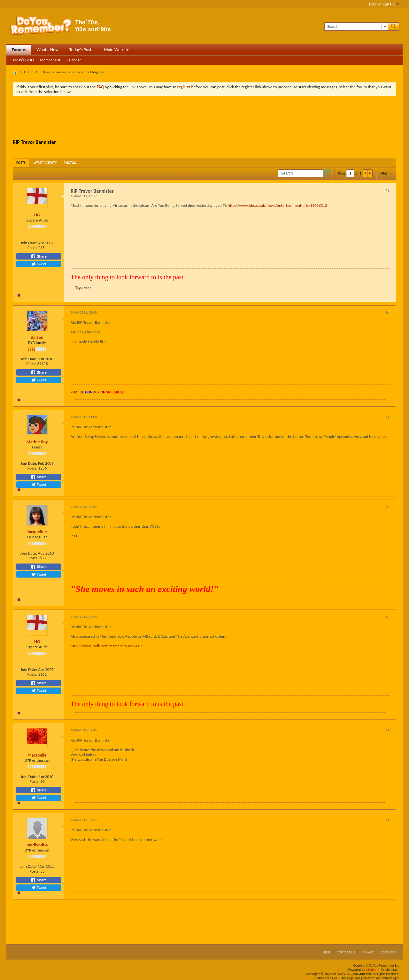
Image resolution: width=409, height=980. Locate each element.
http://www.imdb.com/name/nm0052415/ (107, 646)
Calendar (73, 60)
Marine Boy (37, 442)
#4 (388, 507)
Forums (19, 50)
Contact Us (346, 952)
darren (37, 337)
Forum (29, 72)
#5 (388, 617)
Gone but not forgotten (89, 72)
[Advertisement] (204, 119)
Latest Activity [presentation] (45, 163)
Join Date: (29, 243)
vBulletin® (373, 970)
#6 (388, 731)
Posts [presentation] (21, 163)
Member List (50, 60)
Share (39, 256)
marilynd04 (37, 845)
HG (37, 215)
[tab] (21, 163)
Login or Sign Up (384, 4)
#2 (388, 313)
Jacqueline (37, 532)
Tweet (39, 264)
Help (326, 952)
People (61, 72)
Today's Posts (81, 50)
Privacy (368, 952)
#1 (388, 191)
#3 (388, 417)
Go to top (388, 952)
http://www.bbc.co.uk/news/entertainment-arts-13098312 (278, 205)
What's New (47, 50)
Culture (45, 72)
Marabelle (37, 755)
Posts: (32, 248)
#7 (388, 821)
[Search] (356, 27)
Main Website (117, 50)
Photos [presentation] (70, 163)
